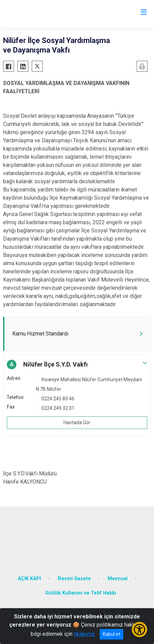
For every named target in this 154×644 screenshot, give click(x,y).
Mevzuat (118, 579)
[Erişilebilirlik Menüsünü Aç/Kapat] (139, 629)
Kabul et (111, 634)
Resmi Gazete (74, 579)
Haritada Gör (77, 423)
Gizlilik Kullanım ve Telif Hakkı (81, 593)
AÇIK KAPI (29, 579)
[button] (77, 364)
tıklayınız (84, 634)
